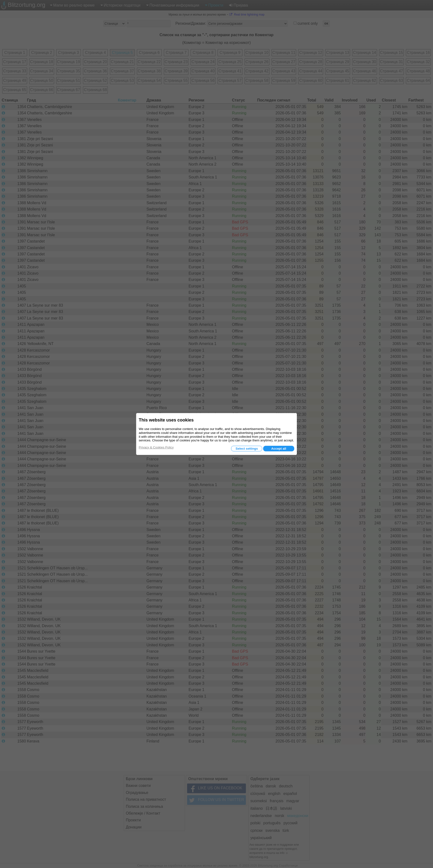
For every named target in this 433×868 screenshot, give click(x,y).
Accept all (279, 449)
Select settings (247, 449)
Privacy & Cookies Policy (156, 447)
